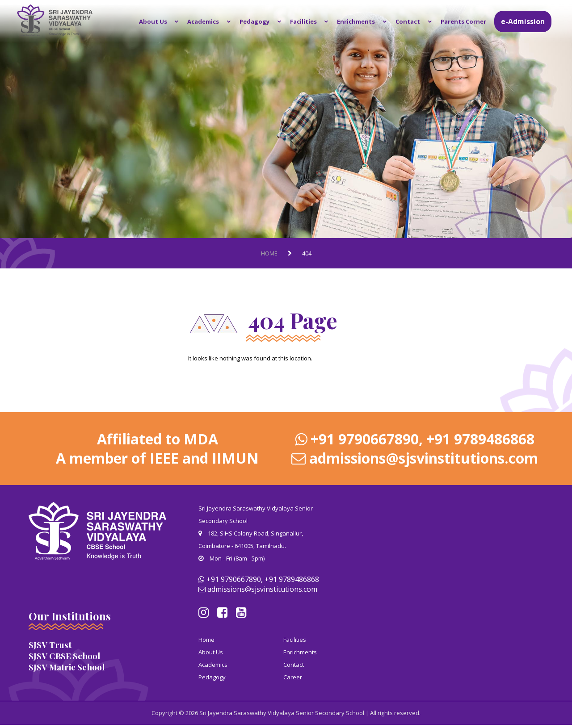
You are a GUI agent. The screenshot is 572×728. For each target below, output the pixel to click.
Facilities (315, 21)
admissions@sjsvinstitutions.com (424, 458)
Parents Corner (463, 21)
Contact (412, 21)
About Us (176, 21)
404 (307, 253)
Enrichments (364, 21)
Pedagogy (270, 21)
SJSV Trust (50, 645)
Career (293, 677)
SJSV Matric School (67, 667)
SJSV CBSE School (64, 656)
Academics (223, 21)
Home (269, 253)
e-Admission (523, 21)
